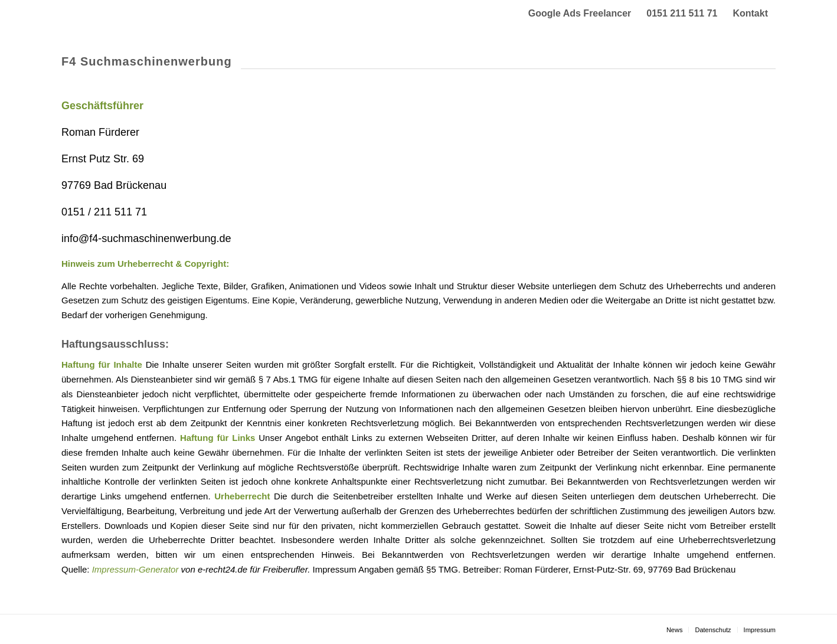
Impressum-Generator (135, 569)
